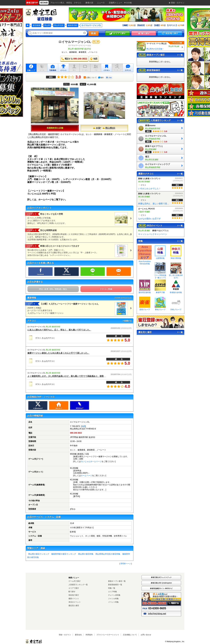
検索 (93, 33)
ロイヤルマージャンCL (75, 42)
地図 (83, 426)
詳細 (109, 78)
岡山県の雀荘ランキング (39, 554)
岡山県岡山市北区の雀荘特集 (108, 554)
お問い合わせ (146, 635)
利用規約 (89, 635)
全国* (97, 128)
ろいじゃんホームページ (91, 461)
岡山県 (47, 25)
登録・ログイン (65, 635)
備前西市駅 (72, 25)
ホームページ (86, 476)
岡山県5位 (109, 128)
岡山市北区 (59, 25)
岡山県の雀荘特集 (86, 554)
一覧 (180, 55)
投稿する (127, 321)
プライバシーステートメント (108, 635)
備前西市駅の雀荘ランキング (64, 554)
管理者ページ (126, 563)
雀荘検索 (36, 25)
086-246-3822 (76, 433)
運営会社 (78, 635)
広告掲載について (130, 635)
